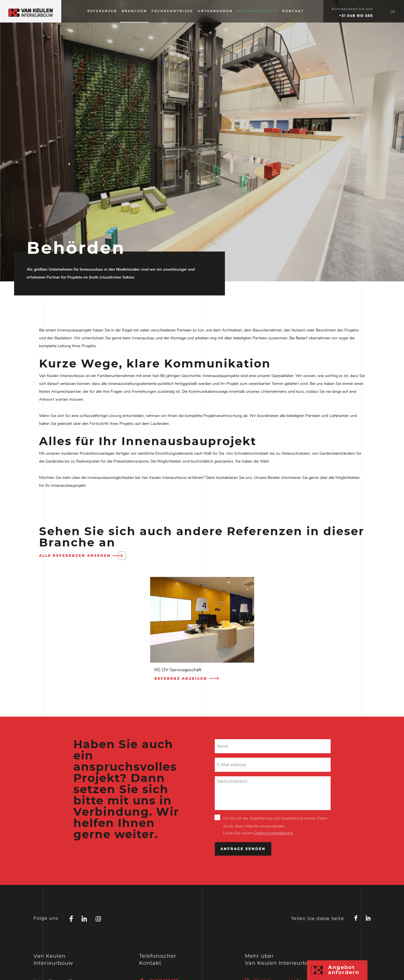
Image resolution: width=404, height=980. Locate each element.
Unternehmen (215, 11)
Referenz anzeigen (187, 679)
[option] (202, 631)
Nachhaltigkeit (258, 11)
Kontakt (293, 11)
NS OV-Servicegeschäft (178, 670)
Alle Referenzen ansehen (82, 556)
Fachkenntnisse (172, 11)
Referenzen (102, 11)
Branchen (134, 11)
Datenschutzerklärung (273, 833)
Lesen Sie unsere (258, 833)
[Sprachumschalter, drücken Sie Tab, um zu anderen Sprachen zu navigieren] (393, 11)
